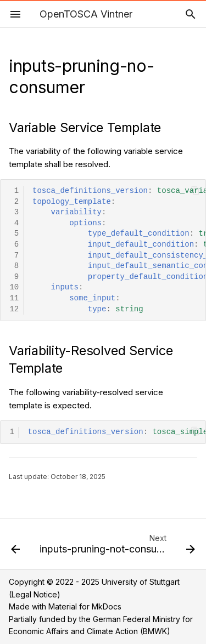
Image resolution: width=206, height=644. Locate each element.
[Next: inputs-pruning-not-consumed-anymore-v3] (116, 547)
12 (14, 309)
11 (14, 298)
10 (14, 287)
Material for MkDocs (85, 606)
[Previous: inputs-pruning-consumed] (15, 547)
